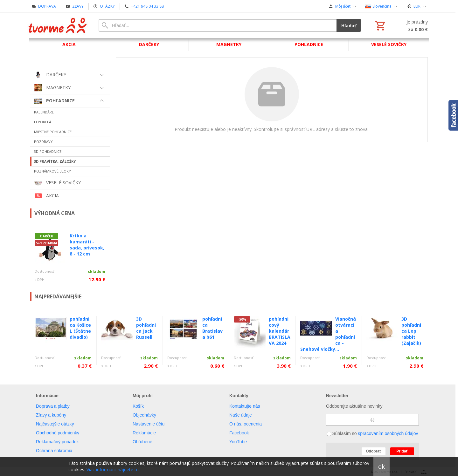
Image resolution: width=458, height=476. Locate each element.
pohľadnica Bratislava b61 (212, 328)
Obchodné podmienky (58, 433)
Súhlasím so (373, 433)
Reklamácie (144, 433)
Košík (138, 406)
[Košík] (401, 25)
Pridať (402, 451)
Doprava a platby (53, 406)
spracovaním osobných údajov (388, 433)
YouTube (238, 442)
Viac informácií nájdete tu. (113, 469)
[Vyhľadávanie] (218, 25)
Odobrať (373, 451)
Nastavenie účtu (149, 424)
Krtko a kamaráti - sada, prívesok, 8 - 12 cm (87, 245)
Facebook (239, 433)
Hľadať (349, 26)
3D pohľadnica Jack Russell (146, 328)
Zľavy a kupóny (51, 415)
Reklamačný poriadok (57, 442)
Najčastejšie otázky (55, 424)
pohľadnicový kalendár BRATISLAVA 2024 (280, 331)
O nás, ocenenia (246, 424)
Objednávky (144, 415)
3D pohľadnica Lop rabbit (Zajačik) (411, 331)
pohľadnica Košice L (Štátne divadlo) (80, 328)
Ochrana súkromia (54, 451)
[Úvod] (58, 25)
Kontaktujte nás (245, 406)
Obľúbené (142, 442)
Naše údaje (241, 415)
